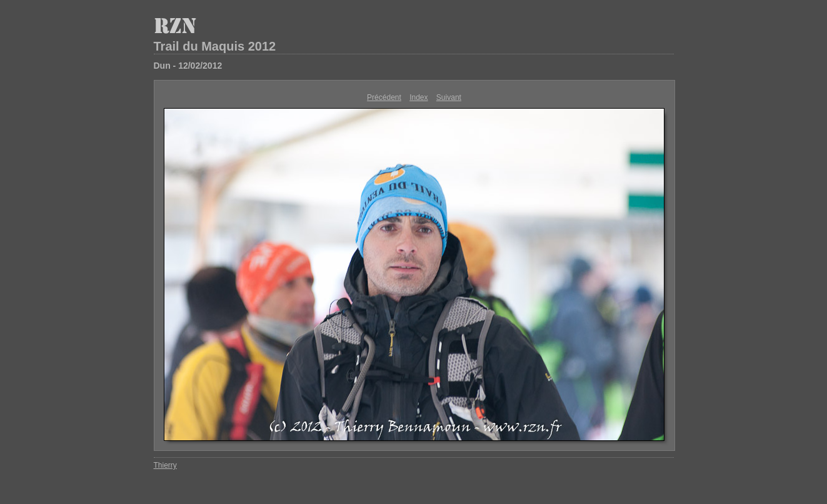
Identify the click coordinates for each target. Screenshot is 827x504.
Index (419, 97)
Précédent (384, 97)
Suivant (449, 97)
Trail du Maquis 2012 (215, 46)
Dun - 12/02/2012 (188, 66)
